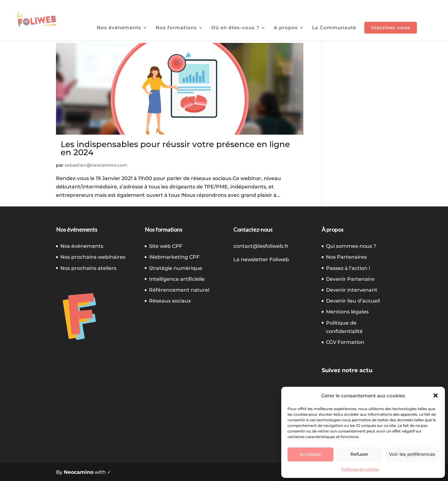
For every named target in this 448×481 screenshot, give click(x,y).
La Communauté (334, 28)
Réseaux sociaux (170, 301)
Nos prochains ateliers (88, 268)
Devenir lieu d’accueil (353, 301)
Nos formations (176, 28)
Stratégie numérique (176, 268)
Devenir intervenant (352, 290)
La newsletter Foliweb (261, 259)
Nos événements (119, 28)
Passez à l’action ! (348, 268)
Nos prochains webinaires (93, 257)
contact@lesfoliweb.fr (261, 246)
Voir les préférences (412, 454)
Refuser (359, 454)
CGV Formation (345, 342)
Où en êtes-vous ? (235, 28)
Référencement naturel (179, 290)
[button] (436, 395)
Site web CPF (166, 246)
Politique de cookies (360, 469)
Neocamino (79, 472)
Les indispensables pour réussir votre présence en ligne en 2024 (175, 148)
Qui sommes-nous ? (351, 246)
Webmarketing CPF (174, 257)
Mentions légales (347, 312)
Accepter (310, 454)
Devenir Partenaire (350, 279)
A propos (286, 28)
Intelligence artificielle (177, 279)
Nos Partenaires (346, 257)
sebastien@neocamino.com (96, 165)
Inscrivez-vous (391, 28)
